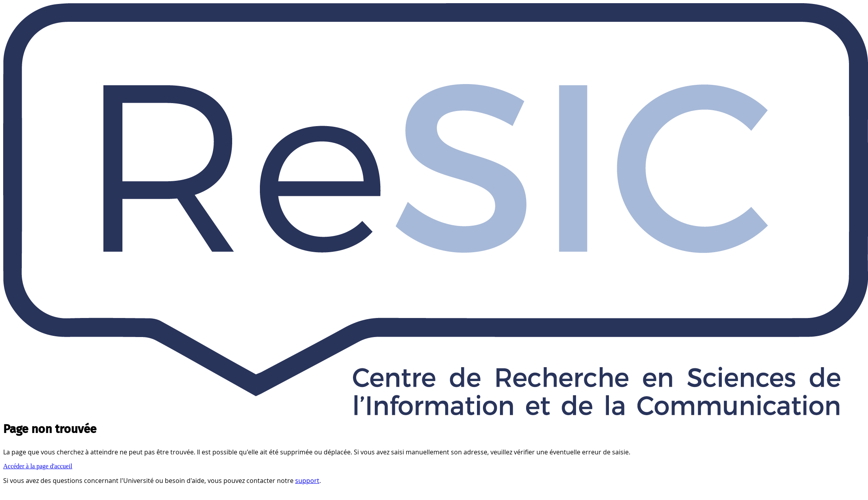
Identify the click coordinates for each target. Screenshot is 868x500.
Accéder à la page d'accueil (38, 466)
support (307, 481)
